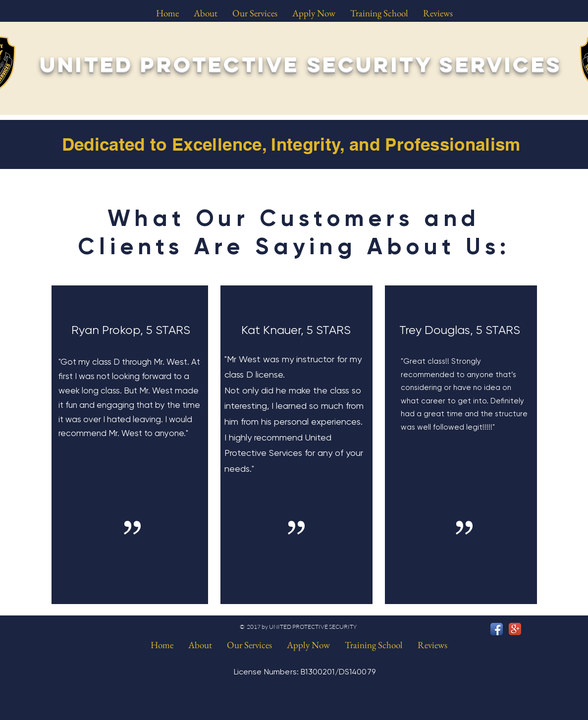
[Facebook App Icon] (497, 629)
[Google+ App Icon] (515, 629)
